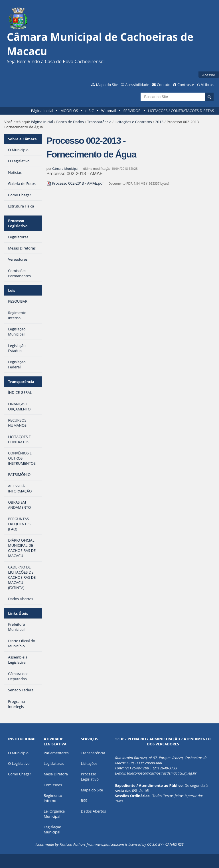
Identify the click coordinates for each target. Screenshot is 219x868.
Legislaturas (54, 763)
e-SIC (90, 111)
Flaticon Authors (73, 844)
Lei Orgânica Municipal (54, 814)
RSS (84, 801)
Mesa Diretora (56, 774)
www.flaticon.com (110, 844)
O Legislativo (19, 763)
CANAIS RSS (174, 844)
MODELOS (69, 111)
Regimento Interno (53, 798)
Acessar (209, 75)
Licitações (89, 763)
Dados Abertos (94, 811)
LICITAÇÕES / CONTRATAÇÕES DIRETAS (181, 111)
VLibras (207, 85)
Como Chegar (20, 774)
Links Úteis (18, 613)
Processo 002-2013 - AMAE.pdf (76, 183)
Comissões (53, 785)
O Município (18, 753)
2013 (159, 122)
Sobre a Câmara (22, 139)
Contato (164, 85)
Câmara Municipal (65, 168)
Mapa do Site (107, 85)
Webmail (109, 111)
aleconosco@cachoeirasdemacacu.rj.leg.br (163, 773)
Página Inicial (42, 111)
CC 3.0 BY (155, 844)
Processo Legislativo (18, 223)
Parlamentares (56, 753)
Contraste (186, 85)
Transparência (99, 122)
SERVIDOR (132, 111)
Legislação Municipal (52, 829)
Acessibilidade (137, 85)
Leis (12, 290)
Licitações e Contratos (133, 122)
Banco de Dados (70, 122)
